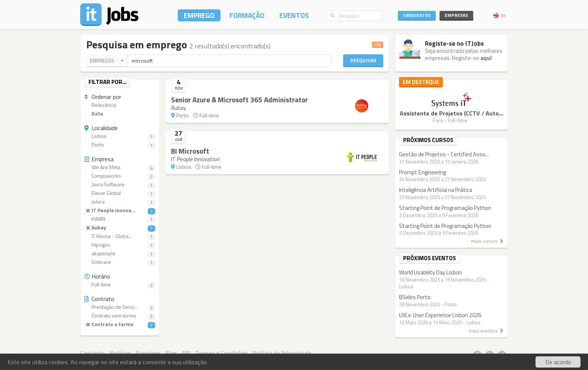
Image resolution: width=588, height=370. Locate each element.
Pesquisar (363, 60)
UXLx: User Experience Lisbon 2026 (440, 315)
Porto (120, 145)
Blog (171, 353)
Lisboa (120, 136)
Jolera (120, 202)
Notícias (120, 353)
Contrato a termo (120, 324)
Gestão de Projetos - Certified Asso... (444, 154)
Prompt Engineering (422, 172)
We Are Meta (120, 167)
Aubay (120, 228)
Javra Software (120, 185)
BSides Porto (415, 297)
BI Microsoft (190, 151)
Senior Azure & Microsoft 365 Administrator (239, 100)
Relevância (100, 105)
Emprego (199, 15)
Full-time (120, 285)
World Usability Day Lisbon (430, 272)
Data (94, 114)
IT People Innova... (120, 210)
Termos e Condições (221, 353)
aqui (486, 58)
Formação (247, 15)
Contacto (92, 353)
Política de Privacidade (282, 353)
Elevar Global (120, 193)
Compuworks (120, 176)
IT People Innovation (195, 159)
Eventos (294, 15)
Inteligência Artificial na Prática (436, 190)
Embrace (120, 262)
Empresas (456, 15)
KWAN (120, 219)
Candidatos (417, 15)
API (186, 353)
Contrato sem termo (120, 316)
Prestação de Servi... (120, 307)
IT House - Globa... (120, 236)
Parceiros (148, 353)
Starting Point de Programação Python (445, 208)
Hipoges (120, 245)
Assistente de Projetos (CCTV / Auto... (451, 113)
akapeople (120, 254)
